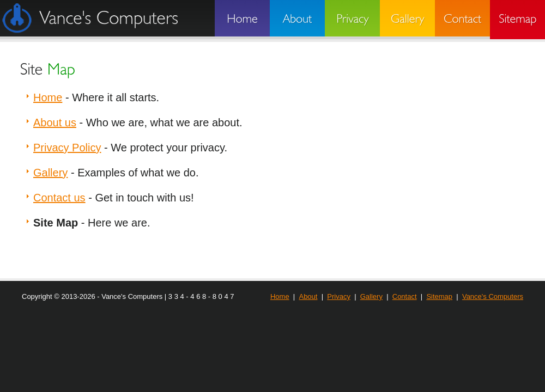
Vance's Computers (493, 296)
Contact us (59, 198)
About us (55, 122)
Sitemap (439, 296)
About (308, 296)
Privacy (339, 296)
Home (48, 97)
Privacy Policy (67, 148)
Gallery (50, 173)
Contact (405, 296)
